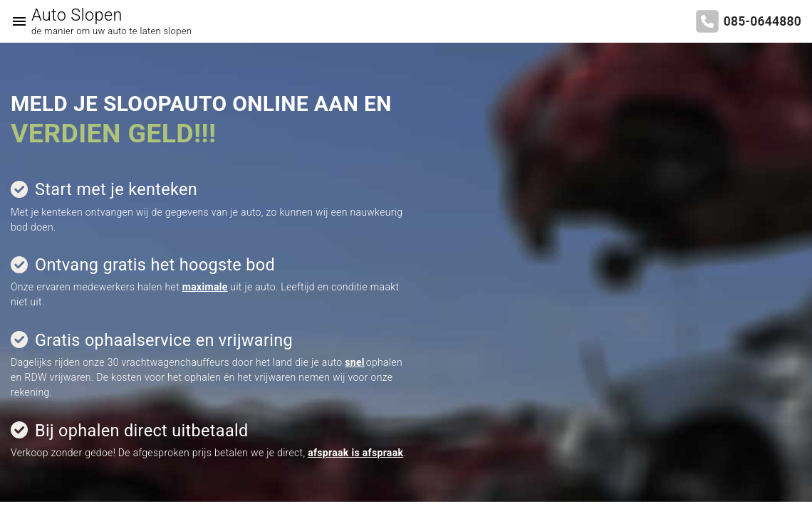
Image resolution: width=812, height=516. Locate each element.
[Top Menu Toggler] (16, 21)
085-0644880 (762, 21)
